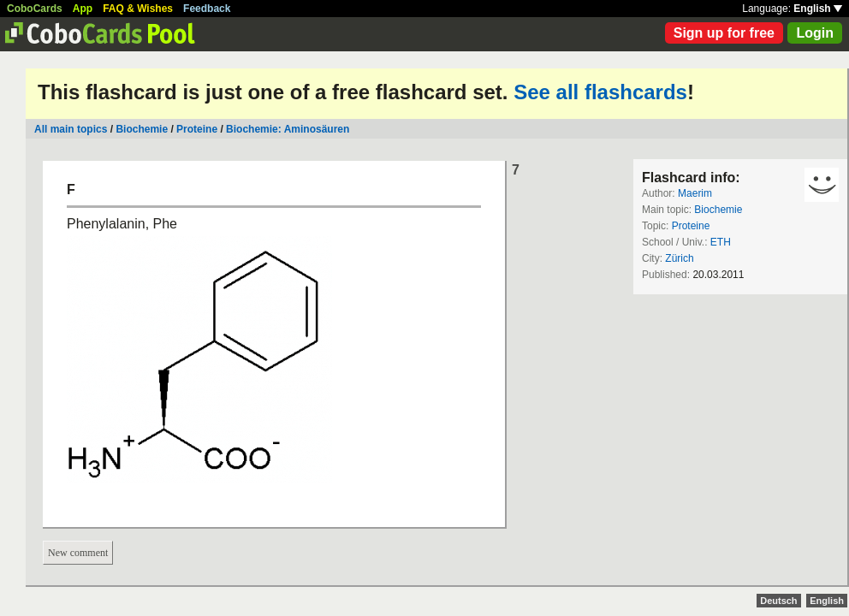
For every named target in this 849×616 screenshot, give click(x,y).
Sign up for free (724, 33)
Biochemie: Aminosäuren (288, 129)
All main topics (71, 129)
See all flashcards (600, 92)
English (818, 9)
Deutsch (778, 601)
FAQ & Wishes (138, 9)
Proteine (197, 129)
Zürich (679, 258)
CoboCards (35, 9)
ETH (721, 242)
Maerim (695, 193)
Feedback (207, 9)
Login (815, 33)
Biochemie (142, 129)
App (83, 9)
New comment (78, 553)
